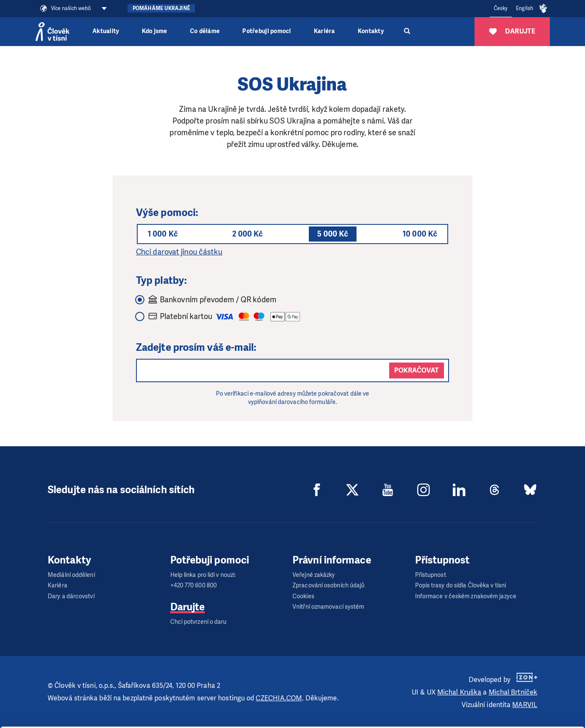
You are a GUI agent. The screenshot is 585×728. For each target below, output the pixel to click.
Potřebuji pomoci (267, 31)
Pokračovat (417, 370)
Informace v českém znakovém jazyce (466, 596)
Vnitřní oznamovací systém (328, 607)
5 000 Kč (333, 234)
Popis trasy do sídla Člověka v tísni (461, 585)
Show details (129, 717)
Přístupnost (431, 575)
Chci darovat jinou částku (179, 252)
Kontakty (371, 31)
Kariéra (325, 31)
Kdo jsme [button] (155, 31)
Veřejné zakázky (314, 575)
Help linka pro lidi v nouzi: (203, 575)
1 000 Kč (163, 234)
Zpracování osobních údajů (329, 585)
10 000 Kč (420, 234)
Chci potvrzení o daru (199, 622)
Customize (516, 687)
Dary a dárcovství (71, 596)
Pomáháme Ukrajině (161, 8)
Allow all (515, 666)
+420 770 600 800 (194, 585)
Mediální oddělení (71, 575)
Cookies (303, 596)
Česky (501, 8)
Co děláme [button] (205, 31)
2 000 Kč (248, 234)
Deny (515, 709)
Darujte (188, 607)
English (525, 8)
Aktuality (106, 31)
